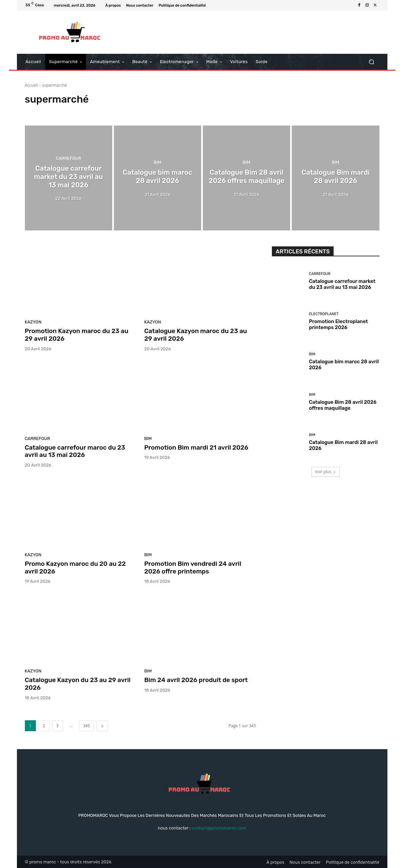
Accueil (31, 85)
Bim (158, 163)
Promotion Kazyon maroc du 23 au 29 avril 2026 (77, 335)
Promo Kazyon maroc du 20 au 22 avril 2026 (75, 567)
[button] (372, 62)
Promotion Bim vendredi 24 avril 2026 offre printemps (193, 567)
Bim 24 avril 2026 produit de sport (196, 680)
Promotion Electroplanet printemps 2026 (339, 324)
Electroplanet (324, 314)
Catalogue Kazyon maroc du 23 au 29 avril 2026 (196, 335)
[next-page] (102, 726)
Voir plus (325, 472)
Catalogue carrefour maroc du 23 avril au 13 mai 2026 (75, 451)
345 (87, 726)
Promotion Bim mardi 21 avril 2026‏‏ (196, 447)
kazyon (33, 322)
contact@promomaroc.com (219, 828)
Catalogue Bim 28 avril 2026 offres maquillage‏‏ (343, 405)
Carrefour (68, 159)
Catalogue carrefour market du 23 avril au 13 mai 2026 (342, 284)
